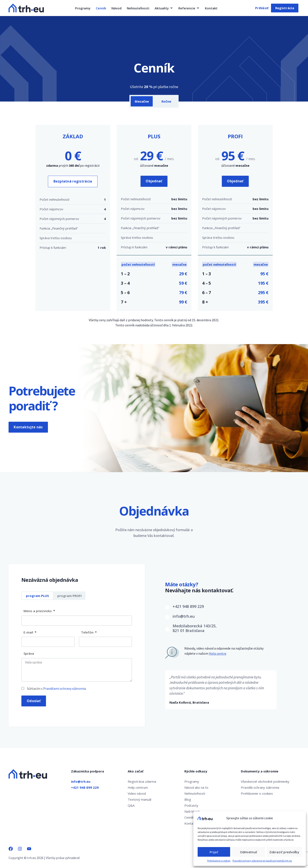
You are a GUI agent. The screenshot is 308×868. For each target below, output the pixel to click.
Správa (29, 654)
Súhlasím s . (57, 688)
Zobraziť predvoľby (284, 852)
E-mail (29, 632)
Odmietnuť (248, 852)
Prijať (214, 852)
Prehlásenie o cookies (219, 861)
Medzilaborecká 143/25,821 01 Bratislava (195, 628)
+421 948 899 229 (188, 607)
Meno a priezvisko (38, 611)
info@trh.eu (184, 616)
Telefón (88, 632)
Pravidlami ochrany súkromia (64, 688)
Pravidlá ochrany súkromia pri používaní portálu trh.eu (262, 861)
